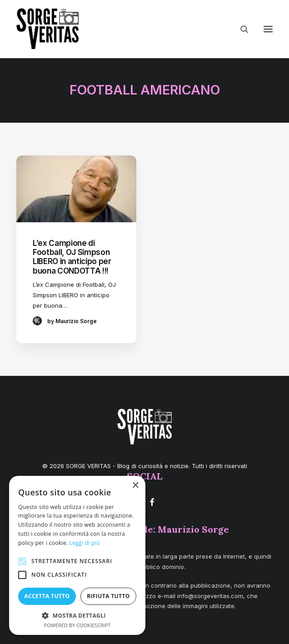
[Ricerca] (240, 29)
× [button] (135, 486)
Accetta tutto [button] (47, 596)
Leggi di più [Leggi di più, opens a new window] (85, 543)
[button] (268, 29)
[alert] (77, 555)
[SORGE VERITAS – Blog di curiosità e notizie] (47, 29)
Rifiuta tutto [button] (108, 596)
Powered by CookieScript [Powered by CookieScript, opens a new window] (77, 625)
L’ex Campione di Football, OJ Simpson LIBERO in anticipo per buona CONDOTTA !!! (72, 257)
